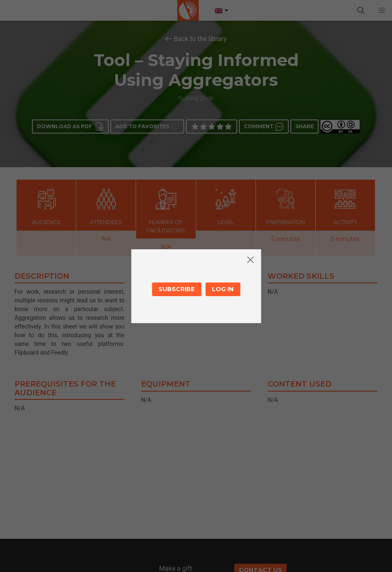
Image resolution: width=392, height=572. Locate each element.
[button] (382, 10)
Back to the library (200, 39)
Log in (223, 289)
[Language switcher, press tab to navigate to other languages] (221, 11)
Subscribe (177, 289)
